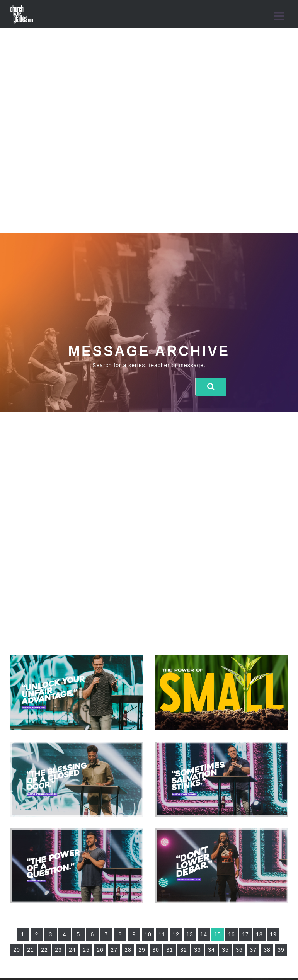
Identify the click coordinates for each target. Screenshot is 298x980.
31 (170, 950)
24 (72, 950)
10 (148, 934)
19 (273, 934)
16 (232, 934)
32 (184, 950)
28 (128, 950)
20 (17, 950)
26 (100, 950)
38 (267, 950)
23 (58, 950)
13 (190, 934)
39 (281, 950)
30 (156, 950)
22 (44, 950)
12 (176, 934)
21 (31, 950)
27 (114, 950)
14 (204, 934)
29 (142, 950)
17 (245, 934)
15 (218, 934)
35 (225, 950)
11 (162, 934)
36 (239, 950)
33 (198, 950)
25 (86, 950)
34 (211, 950)
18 (259, 934)
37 (253, 950)
